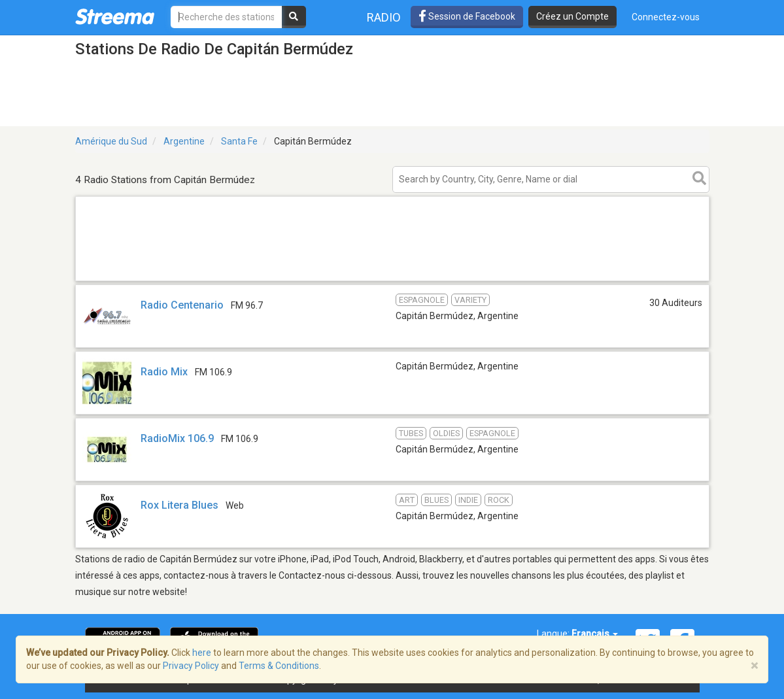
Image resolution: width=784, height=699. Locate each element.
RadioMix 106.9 (177, 438)
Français (595, 634)
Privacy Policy (191, 666)
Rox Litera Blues (179, 505)
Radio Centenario (182, 305)
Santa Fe (239, 141)
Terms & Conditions (279, 666)
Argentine (184, 141)
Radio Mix (164, 372)
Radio (384, 17)
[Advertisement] (392, 280)
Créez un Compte (572, 16)
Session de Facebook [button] (467, 16)
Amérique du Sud (111, 141)
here (202, 653)
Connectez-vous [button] (666, 17)
